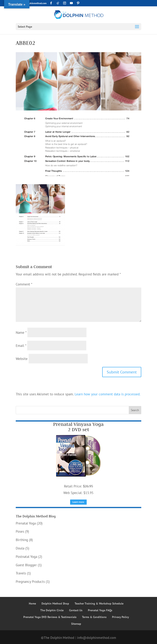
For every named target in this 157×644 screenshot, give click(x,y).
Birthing (22, 540)
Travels (21, 573)
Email (21, 346)
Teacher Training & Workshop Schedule (99, 603)
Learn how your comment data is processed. (108, 394)
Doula (20, 548)
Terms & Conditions (94, 617)
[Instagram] (65, 3)
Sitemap (76, 624)
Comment (24, 284)
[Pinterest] (78, 3)
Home (32, 603)
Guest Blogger (26, 565)
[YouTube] (71, 3)
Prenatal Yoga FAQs (100, 610)
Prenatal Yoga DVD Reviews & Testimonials (50, 617)
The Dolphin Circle (52, 610)
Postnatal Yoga (26, 557)
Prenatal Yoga (26, 523)
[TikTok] (58, 3)
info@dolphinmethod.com (97, 638)
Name (21, 333)
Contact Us (76, 610)
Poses (20, 531)
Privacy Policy (121, 617)
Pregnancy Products (30, 582)
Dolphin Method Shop (55, 603)
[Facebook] (51, 3)
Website (22, 359)
